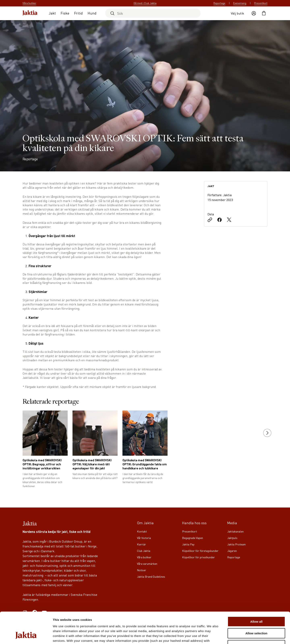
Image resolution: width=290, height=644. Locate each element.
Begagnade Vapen (193, 538)
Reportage (219, 3)
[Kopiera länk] (210, 220)
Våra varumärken (147, 564)
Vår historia (144, 538)
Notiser (142, 570)
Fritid (78, 13)
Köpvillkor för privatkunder (198, 557)
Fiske (65, 13)
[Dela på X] (229, 220)
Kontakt (142, 531)
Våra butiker (144, 557)
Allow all (256, 595)
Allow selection (256, 607)
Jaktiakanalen (235, 531)
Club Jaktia (144, 551)
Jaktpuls (232, 538)
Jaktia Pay (188, 544)
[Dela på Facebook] (220, 220)
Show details (211, 636)
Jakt (52, 13)
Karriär (141, 544)
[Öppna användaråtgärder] (254, 13)
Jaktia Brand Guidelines (151, 576)
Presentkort (261, 3)
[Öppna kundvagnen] (264, 13)
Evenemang (240, 3)
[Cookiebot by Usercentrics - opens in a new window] (26, 636)
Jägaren (232, 551)
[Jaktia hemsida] (30, 13)
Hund (92, 13)
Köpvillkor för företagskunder (200, 551)
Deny (256, 618)
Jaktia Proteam (236, 544)
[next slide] (267, 433)
